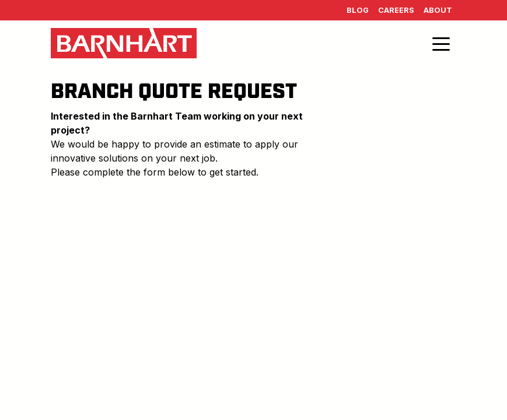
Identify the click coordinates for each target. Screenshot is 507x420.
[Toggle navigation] (441, 43)
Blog (358, 10)
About (438, 10)
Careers (396, 10)
